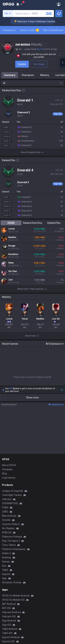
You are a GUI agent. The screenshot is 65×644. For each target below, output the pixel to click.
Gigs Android (9, 621)
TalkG (5, 570)
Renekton (13, 254)
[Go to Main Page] (8, 4)
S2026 (11, 223)
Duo (4, 566)
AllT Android (9, 604)
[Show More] (19, 4)
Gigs (4, 578)
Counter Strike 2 (11, 524)
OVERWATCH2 (10, 503)
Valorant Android (11, 612)
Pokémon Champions (14, 549)
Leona (11, 229)
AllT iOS (6, 608)
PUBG (5, 507)
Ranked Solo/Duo (33, 223)
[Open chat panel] (62, 62)
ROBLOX (7, 532)
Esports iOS (8, 641)
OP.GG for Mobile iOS (13, 600)
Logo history (9, 478)
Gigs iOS (7, 625)
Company (7, 469)
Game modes (29, 30)
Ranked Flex (54, 223)
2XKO (5, 512)
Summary (10, 75)
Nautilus (12, 237)
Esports (6, 574)
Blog (5, 474)
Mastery (45, 75)
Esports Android (11, 637)
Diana (11, 263)
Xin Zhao (13, 271)
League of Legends (13, 491)
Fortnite (6, 520)
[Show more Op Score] (62, 390)
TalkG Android (10, 629)
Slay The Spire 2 (11, 541)
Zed (10, 280)
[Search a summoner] (49, 14)
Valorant (7, 499)
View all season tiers (33, 152)
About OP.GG (9, 465)
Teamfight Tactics (12, 495)
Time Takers (9, 545)
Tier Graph (39, 64)
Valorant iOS (9, 616)
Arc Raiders (8, 528)
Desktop (7, 557)
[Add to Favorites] (46, 44)
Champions (9, 30)
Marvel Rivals (9, 516)
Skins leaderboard (53, 30)
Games (6, 562)
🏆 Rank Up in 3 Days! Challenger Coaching (39, 22)
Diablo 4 (6, 553)
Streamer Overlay (12, 582)
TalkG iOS (7, 633)
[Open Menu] (59, 4)
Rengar (12, 246)
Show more (32, 398)
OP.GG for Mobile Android (16, 596)
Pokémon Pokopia (12, 537)
